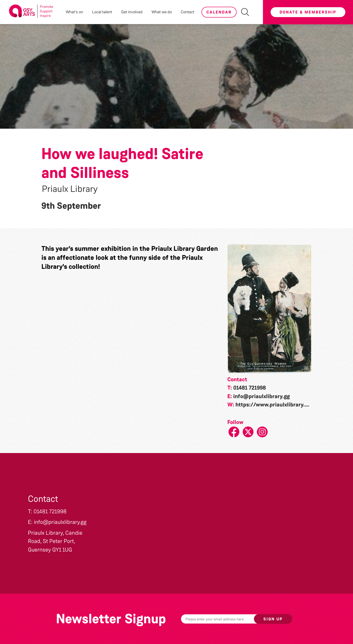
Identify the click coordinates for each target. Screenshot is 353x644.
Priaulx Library (70, 189)
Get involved (132, 12)
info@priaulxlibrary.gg (261, 396)
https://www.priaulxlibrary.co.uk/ (278, 405)
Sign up (273, 619)
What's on (74, 12)
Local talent (102, 12)
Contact (188, 12)
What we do (162, 12)
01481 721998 (250, 388)
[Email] (224, 619)
